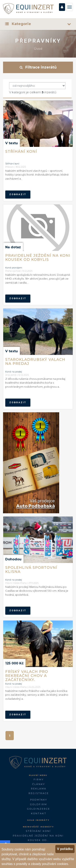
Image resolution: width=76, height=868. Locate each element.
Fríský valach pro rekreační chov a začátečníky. (27, 675)
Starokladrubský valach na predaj (35, 362)
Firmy (39, 780)
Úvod (38, 49)
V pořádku (65, 849)
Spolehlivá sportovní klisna (31, 570)
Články (39, 784)
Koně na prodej (14, 372)
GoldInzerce (39, 809)
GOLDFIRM (39, 804)
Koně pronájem (14, 268)
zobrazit (18, 194)
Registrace (39, 793)
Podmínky (39, 800)
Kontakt (39, 813)
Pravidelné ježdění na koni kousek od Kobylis (38, 258)
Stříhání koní (21, 152)
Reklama (39, 789)
